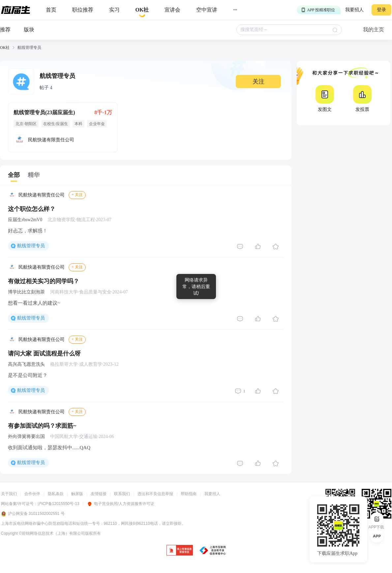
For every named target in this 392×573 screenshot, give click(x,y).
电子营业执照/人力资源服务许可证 (121, 504)
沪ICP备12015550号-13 (59, 504)
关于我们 (9, 494)
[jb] (180, 551)
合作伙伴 (32, 494)
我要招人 (354, 10)
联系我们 (122, 494)
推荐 (5, 30)
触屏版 (77, 494)
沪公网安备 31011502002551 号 (33, 514)
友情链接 (99, 494)
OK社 (5, 48)
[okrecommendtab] (142, 10)
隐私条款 (56, 494)
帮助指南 (189, 494)
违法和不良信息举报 (155, 494)
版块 (29, 30)
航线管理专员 (31, 246)
